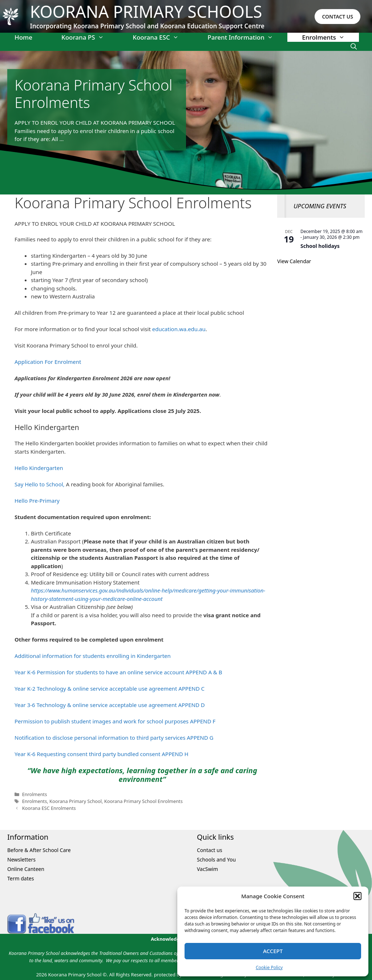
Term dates (21, 878)
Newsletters (21, 859)
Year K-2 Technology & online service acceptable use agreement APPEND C (110, 688)
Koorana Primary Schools (146, 11)
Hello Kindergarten (39, 468)
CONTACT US (337, 17)
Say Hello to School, (40, 484)
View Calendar (294, 261)
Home (23, 37)
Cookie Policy (269, 967)
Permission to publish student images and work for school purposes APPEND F (115, 721)
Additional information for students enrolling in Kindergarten (93, 656)
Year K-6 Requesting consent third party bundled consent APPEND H (102, 754)
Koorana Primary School (76, 801)
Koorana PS (90, 37)
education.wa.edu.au (179, 329)
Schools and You (216, 859)
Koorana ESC (163, 37)
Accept (273, 951)
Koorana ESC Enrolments (49, 808)
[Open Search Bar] (353, 46)
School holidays (320, 246)
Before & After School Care (39, 850)
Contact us (210, 850)
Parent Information (247, 37)
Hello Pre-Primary (37, 501)
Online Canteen (26, 869)
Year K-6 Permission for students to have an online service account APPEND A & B (118, 672)
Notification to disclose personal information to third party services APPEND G (114, 738)
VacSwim (207, 869)
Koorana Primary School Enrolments (143, 801)
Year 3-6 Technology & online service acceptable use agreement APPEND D (110, 705)
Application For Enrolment (48, 362)
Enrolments (330, 37)
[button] (357, 896)
